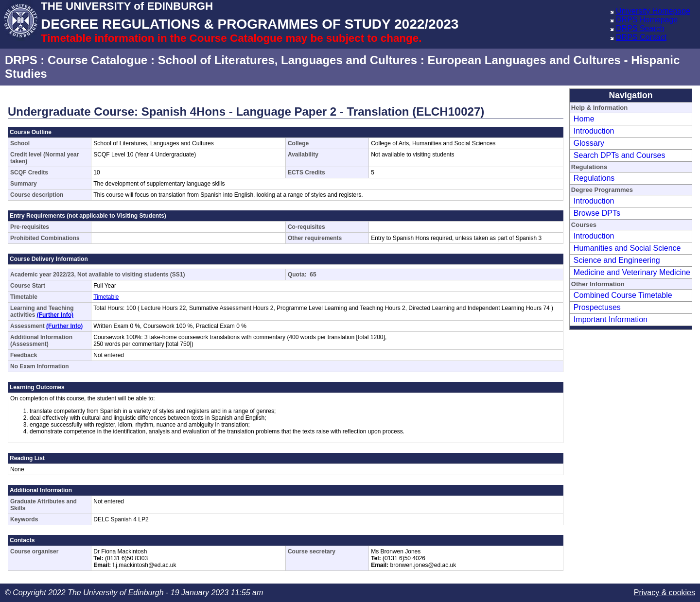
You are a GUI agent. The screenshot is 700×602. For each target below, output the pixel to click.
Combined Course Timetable (623, 295)
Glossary (589, 143)
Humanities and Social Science (627, 248)
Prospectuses (597, 307)
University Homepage (653, 11)
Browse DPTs (597, 213)
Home (584, 119)
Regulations (594, 178)
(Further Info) (55, 315)
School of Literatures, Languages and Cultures (288, 60)
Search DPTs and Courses (620, 155)
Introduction (594, 131)
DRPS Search (640, 28)
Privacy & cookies (665, 593)
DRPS (21, 60)
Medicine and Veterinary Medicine (632, 272)
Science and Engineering (617, 260)
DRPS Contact (641, 37)
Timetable (106, 297)
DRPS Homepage (647, 20)
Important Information (611, 319)
